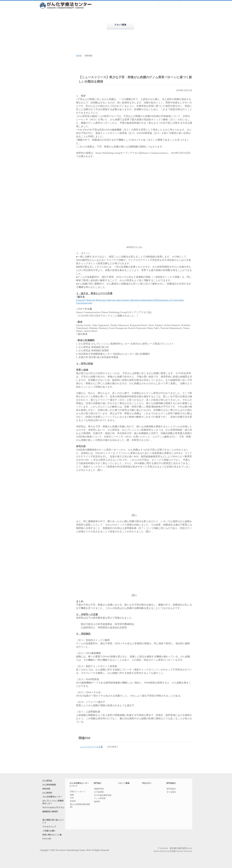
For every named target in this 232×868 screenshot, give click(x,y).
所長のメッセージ (78, 792)
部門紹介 (92, 25)
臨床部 (97, 802)
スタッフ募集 (124, 784)
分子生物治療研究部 (103, 796)
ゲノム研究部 (100, 799)
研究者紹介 (177, 25)
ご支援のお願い (51, 841)
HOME (79, 55)
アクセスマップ (51, 837)
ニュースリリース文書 (93, 747)
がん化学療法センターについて (64, 25)
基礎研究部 (99, 789)
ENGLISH (47, 851)
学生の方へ (149, 784)
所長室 (73, 801)
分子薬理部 (99, 792)
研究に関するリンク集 (54, 846)
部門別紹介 (173, 790)
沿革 (72, 798)
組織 (72, 795)
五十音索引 (173, 794)
